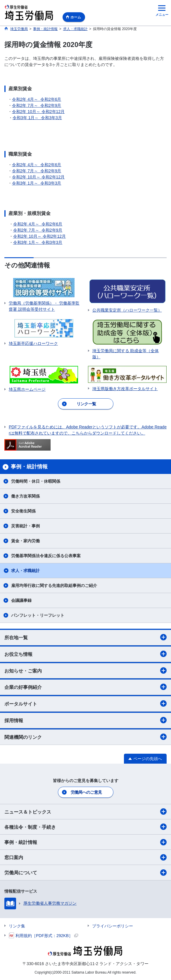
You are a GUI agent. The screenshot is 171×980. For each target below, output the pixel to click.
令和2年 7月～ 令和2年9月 (37, 105)
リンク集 (17, 926)
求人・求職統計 (25, 571)
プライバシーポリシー (113, 926)
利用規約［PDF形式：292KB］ (43, 936)
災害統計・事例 (25, 526)
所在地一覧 (85, 637)
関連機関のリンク (85, 737)
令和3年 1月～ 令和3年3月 (37, 118)
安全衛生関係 (23, 511)
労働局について (85, 873)
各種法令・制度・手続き (85, 827)
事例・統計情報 (85, 842)
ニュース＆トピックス (85, 812)
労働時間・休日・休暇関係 (36, 481)
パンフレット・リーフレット (38, 615)
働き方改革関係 (25, 496)
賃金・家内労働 (25, 541)
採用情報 (85, 720)
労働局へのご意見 (86, 792)
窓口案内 (85, 857)
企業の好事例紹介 (85, 687)
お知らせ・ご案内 (85, 670)
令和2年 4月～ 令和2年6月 (37, 99)
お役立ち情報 (85, 654)
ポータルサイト (85, 703)
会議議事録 (21, 600)
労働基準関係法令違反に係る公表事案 (46, 556)
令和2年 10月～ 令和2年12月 (38, 112)
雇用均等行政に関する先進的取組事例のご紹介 (54, 585)
